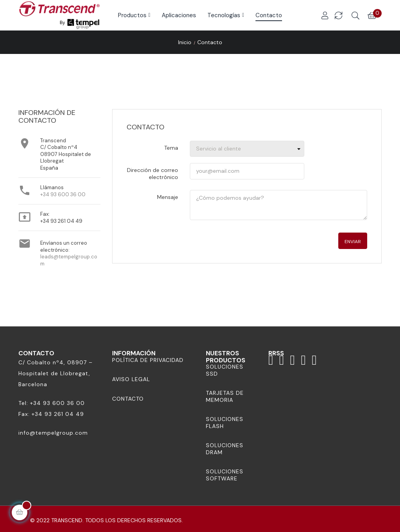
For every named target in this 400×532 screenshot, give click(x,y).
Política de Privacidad (148, 360)
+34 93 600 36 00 (63, 194)
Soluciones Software (225, 475)
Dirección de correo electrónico (153, 174)
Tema (171, 148)
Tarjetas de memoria (225, 396)
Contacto (128, 399)
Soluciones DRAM (225, 449)
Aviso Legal (131, 379)
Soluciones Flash (225, 423)
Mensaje (168, 197)
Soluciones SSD (225, 370)
